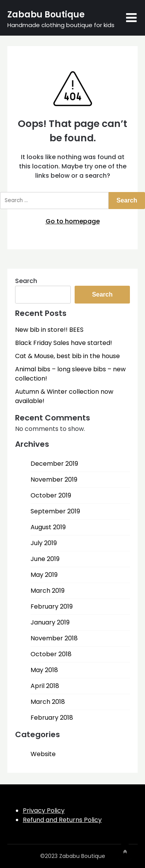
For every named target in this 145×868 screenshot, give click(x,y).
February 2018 (52, 718)
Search (26, 281)
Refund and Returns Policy (62, 820)
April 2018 (45, 686)
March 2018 (48, 702)
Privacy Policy (44, 811)
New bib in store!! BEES (49, 330)
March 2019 (48, 591)
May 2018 (44, 670)
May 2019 (44, 575)
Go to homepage (73, 221)
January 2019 (50, 622)
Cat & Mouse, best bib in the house (67, 356)
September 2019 (55, 511)
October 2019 (51, 495)
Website (43, 754)
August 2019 (48, 527)
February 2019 (52, 606)
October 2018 (51, 654)
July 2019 (44, 543)
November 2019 (54, 479)
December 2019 (54, 464)
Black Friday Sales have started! (64, 343)
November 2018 (54, 638)
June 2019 (45, 559)
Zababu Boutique (46, 15)
